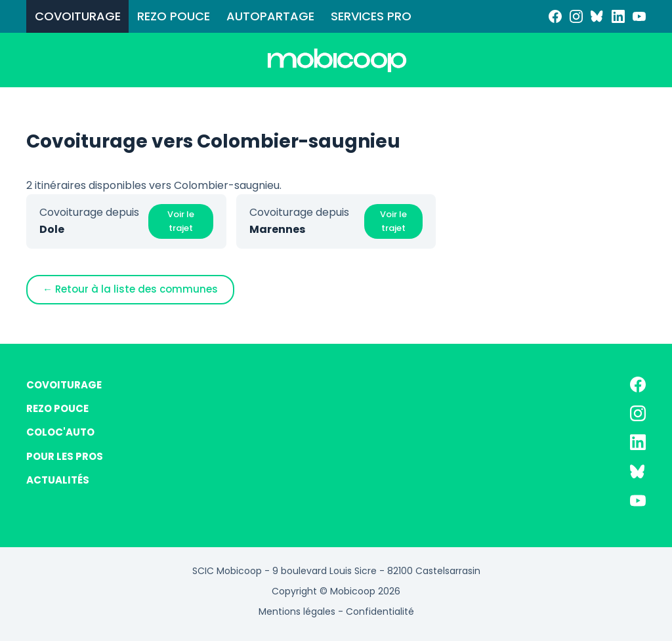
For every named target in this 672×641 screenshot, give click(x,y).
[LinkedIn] (618, 16)
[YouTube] (639, 16)
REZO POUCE (174, 16)
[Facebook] (555, 16)
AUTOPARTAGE (270, 16)
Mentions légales (297, 611)
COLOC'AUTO (60, 432)
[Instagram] (576, 16)
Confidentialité (380, 611)
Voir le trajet (181, 221)
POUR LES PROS (65, 456)
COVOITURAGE (78, 16)
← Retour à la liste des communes (130, 289)
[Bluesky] (597, 16)
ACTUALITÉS (58, 480)
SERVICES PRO (371, 16)
